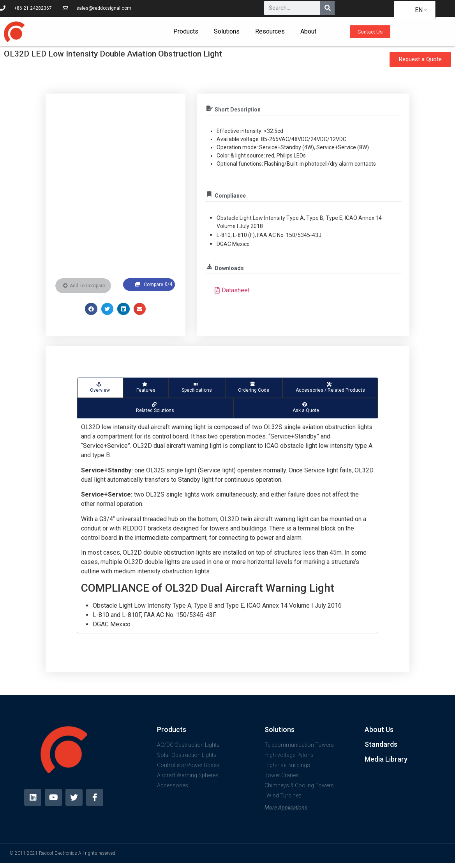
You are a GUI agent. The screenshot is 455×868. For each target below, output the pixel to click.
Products (186, 31)
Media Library (386, 759)
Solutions (227, 31)
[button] (91, 309)
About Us (379, 729)
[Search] (327, 8)
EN (414, 10)
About (308, 31)
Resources (270, 31)
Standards (381, 744)
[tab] (100, 388)
